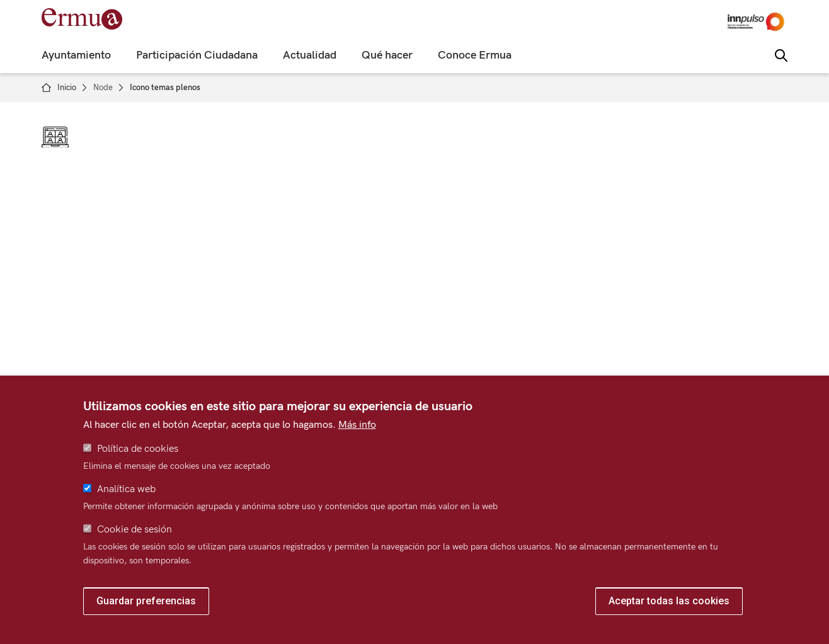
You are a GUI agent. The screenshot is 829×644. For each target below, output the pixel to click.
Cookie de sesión (134, 530)
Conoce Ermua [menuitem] (475, 55)
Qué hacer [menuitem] (387, 55)
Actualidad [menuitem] (310, 55)
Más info (357, 425)
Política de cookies (138, 449)
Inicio (67, 88)
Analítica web (126, 489)
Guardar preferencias (146, 601)
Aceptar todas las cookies (669, 601)
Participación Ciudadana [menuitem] (197, 55)
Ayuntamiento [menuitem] (76, 55)
